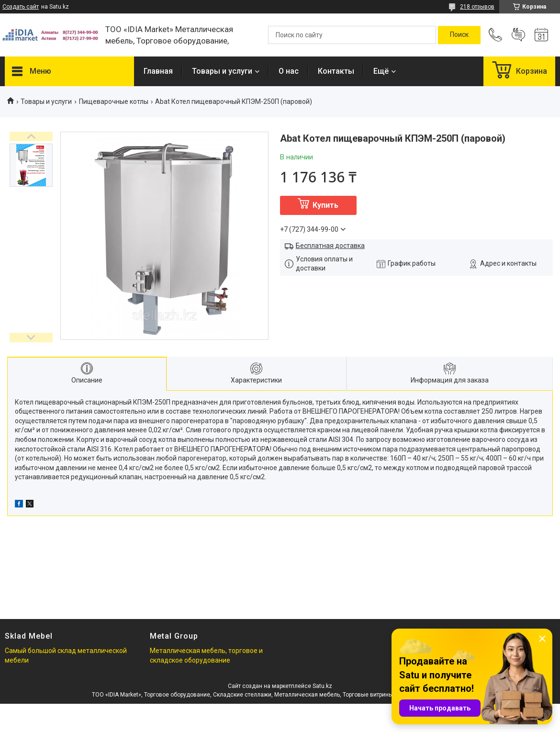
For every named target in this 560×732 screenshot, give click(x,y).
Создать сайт (21, 7)
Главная (158, 71)
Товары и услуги (222, 71)
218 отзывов (477, 7)
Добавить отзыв (518, 35)
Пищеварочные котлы (114, 101)
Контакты (336, 71)
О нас (289, 71)
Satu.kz (322, 686)
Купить (325, 205)
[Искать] (459, 35)
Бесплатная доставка (330, 246)
